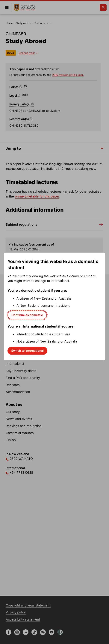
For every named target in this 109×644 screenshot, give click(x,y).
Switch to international (27, 351)
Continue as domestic (27, 315)
